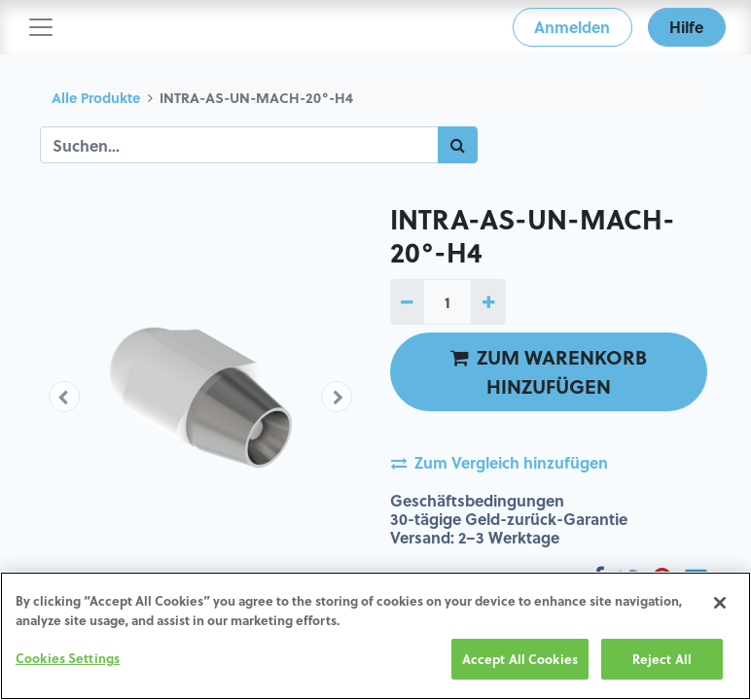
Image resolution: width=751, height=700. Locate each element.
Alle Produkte (96, 98)
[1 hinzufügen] (488, 301)
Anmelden (572, 27)
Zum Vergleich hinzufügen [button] (500, 462)
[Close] (720, 603)
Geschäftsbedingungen (477, 500)
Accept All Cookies (520, 659)
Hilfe (686, 27)
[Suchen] (458, 145)
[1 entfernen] (407, 301)
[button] (64, 397)
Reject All (662, 659)
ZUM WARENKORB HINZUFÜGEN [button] (549, 371)
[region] (375, 636)
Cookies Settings (68, 658)
